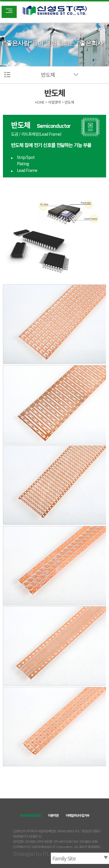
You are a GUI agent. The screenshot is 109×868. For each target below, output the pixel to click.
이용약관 (53, 815)
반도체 (48, 75)
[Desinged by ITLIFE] (35, 854)
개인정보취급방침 (30, 815)
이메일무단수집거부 (77, 815)
